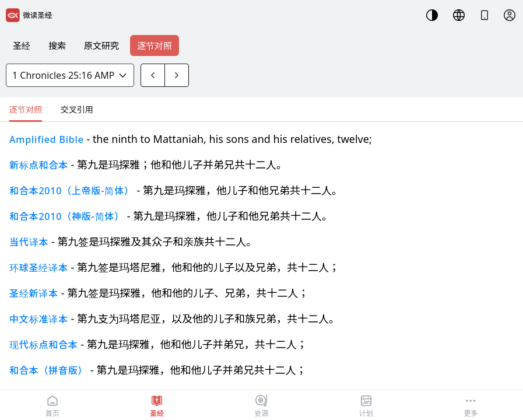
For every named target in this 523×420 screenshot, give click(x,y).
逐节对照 (155, 45)
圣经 (22, 45)
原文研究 (101, 45)
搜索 (57, 45)
